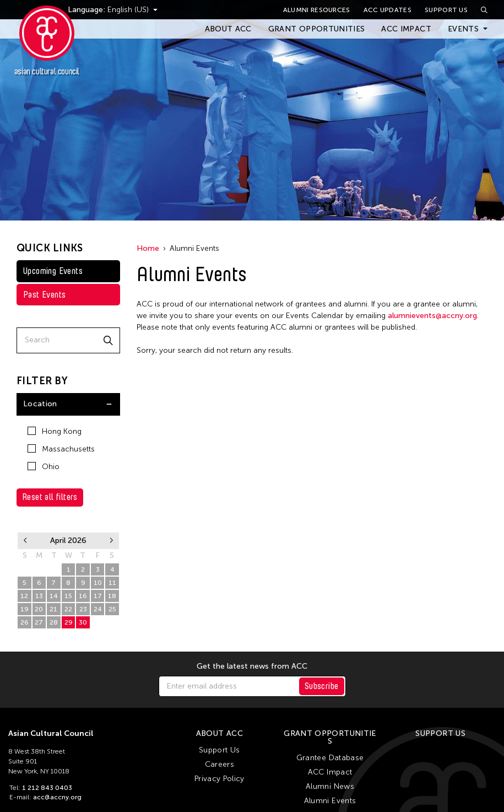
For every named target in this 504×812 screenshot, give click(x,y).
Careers (220, 764)
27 (39, 622)
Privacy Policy (220, 779)
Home (148, 248)
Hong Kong (55, 431)
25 (112, 609)
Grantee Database (330, 758)
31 (53, 569)
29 (25, 569)
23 (83, 609)
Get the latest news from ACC (252, 666)
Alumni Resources (317, 10)
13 (39, 596)
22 (68, 609)
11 (112, 583)
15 (68, 596)
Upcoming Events (53, 271)
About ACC (228, 29)
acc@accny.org (57, 797)
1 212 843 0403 (47, 788)
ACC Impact (406, 29)
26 (25, 622)
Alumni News (330, 786)
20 (39, 609)
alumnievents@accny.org (432, 316)
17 (98, 596)
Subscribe (322, 686)
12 (24, 596)
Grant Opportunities (317, 29)
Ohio (44, 467)
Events (463, 29)
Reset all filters (50, 497)
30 (39, 569)
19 (25, 609)
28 (54, 622)
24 (98, 609)
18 (112, 596)
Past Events (44, 295)
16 (83, 596)
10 (98, 583)
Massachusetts (61, 449)
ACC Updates (388, 10)
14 (54, 596)
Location (40, 404)
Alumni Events (330, 801)
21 (53, 609)
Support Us (446, 10)
